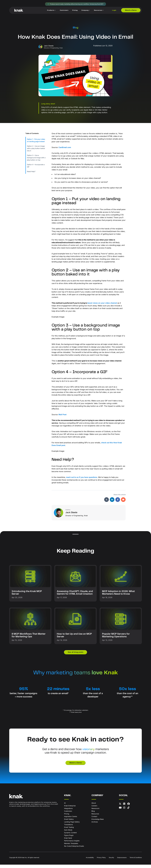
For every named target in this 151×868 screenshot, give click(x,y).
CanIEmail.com (65, 148)
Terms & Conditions (136, 861)
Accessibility (90, 861)
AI (65, 806)
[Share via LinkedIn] (112, 503)
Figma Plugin (69, 839)
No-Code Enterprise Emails (74, 849)
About (94, 806)
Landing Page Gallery (72, 825)
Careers (94, 809)
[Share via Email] (123, 503)
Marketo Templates (71, 847)
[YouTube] (121, 811)
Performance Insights (72, 844)
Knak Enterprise (70, 809)
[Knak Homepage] (19, 11)
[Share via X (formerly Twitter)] (107, 503)
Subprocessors (122, 861)
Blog (76, 28)
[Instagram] (125, 811)
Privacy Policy (101, 861)
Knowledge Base (98, 823)
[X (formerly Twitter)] (121, 808)
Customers (68, 814)
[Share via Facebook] (118, 503)
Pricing (67, 817)
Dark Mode (68, 833)
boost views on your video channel (102, 305)
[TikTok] (129, 811)
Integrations (68, 812)
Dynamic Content (70, 836)
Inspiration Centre (71, 820)
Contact (94, 820)
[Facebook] (129, 808)
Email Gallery (69, 823)
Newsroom (95, 812)
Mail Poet (62, 417)
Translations (68, 828)
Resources (95, 817)
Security (111, 861)
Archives (95, 825)
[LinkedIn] (125, 808)
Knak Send (68, 841)
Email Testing (69, 831)
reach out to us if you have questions (82, 480)
